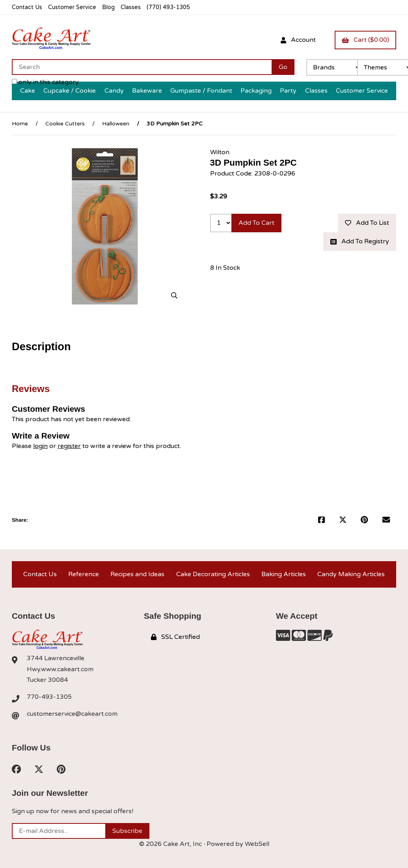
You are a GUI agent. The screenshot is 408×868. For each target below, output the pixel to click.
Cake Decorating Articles (213, 574)
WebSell (257, 844)
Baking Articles (284, 574)
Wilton (220, 152)
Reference (84, 574)
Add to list (367, 223)
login (40, 446)
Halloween (116, 124)
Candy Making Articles (351, 574)
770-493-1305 (49, 697)
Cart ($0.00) (365, 40)
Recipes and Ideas (137, 574)
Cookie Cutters (65, 124)
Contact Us (27, 7)
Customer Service (72, 7)
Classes (131, 7)
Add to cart (256, 223)
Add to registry (360, 241)
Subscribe (127, 831)
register (69, 446)
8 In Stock (225, 268)
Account (298, 40)
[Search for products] (142, 67)
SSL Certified (175, 637)
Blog (108, 7)
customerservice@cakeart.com (72, 714)
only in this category (45, 82)
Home (20, 124)
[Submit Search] (283, 67)
